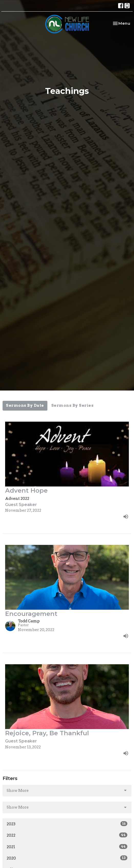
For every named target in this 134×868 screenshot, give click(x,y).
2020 (67, 858)
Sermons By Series (73, 405)
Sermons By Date (25, 405)
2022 (67, 835)
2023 (67, 824)
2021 (67, 847)
